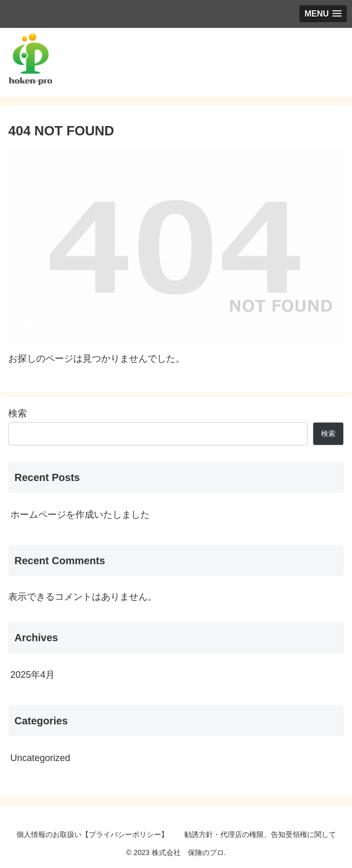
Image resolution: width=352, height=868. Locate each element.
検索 (18, 413)
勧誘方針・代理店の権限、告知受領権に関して (260, 834)
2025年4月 (33, 675)
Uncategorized (40, 758)
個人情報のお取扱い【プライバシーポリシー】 (92, 834)
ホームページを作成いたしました (80, 515)
